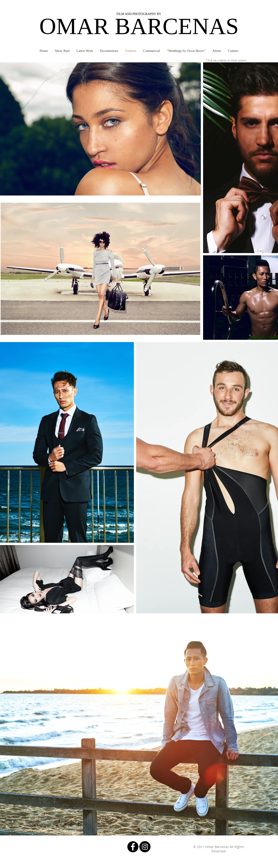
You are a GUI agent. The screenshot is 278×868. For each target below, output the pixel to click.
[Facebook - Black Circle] (133, 847)
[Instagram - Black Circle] (145, 847)
